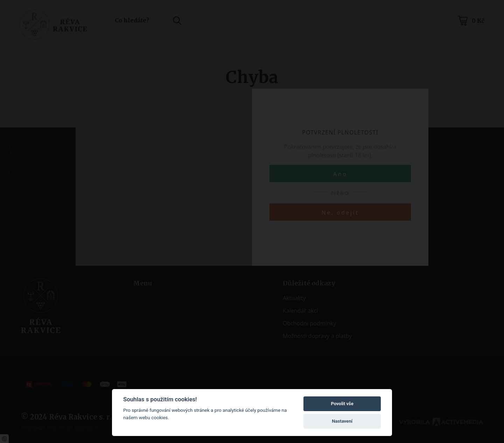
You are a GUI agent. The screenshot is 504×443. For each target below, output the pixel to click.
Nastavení (342, 421)
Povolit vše (342, 404)
